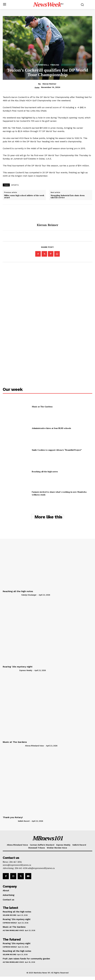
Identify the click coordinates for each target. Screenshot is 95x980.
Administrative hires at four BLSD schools (51, 428)
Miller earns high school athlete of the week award (24, 197)
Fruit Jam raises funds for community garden (26, 959)
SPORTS (15, 185)
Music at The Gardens (42, 407)
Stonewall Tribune (47, 65)
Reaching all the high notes (45, 472)
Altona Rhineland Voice (34, 746)
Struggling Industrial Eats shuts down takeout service (68, 197)
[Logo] (48, 4)
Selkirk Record (24, 821)
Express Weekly (26, 670)
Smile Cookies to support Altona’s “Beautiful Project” (57, 450)
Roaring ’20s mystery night (18, 667)
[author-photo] (12, 595)
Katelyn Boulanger (29, 595)
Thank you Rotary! (13, 817)
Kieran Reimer (49, 84)
